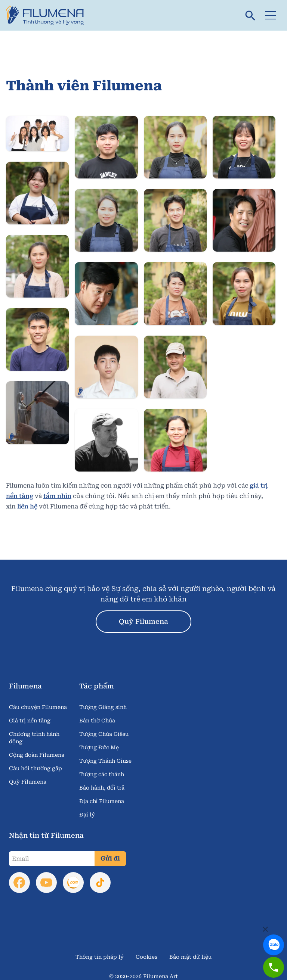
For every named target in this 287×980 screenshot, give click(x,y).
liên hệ (27, 506)
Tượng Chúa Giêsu (104, 734)
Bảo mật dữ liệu (190, 957)
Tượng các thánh (102, 774)
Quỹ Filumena (143, 621)
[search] (250, 15)
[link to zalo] (273, 938)
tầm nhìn (57, 496)
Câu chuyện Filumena (38, 707)
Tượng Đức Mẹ (99, 747)
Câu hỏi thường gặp (36, 768)
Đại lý (87, 815)
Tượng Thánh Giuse (105, 761)
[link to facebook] (19, 883)
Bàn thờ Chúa (97, 721)
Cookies (146, 957)
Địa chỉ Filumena (102, 801)
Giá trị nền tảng (30, 721)
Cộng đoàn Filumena (37, 755)
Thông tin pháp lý (100, 957)
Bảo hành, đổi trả (102, 788)
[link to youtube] (46, 883)
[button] (271, 15)
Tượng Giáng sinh (103, 707)
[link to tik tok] (100, 883)
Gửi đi (110, 858)
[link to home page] (48, 15)
